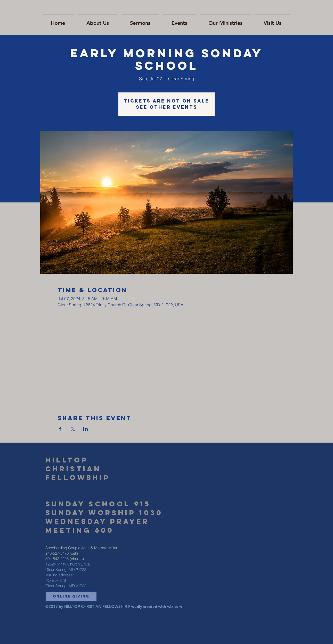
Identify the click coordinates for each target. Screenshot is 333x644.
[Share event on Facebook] (60, 429)
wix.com (174, 606)
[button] (71, 596)
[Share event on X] (73, 429)
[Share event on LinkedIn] (86, 429)
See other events (167, 107)
